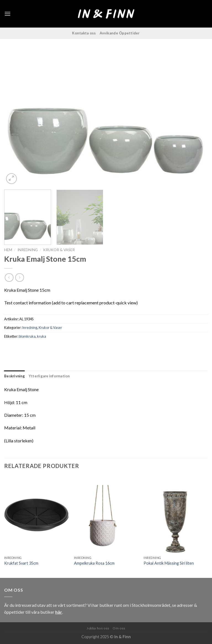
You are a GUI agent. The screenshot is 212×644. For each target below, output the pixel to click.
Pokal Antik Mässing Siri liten (169, 563)
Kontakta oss (84, 33)
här (59, 612)
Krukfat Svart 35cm (21, 563)
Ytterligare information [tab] (49, 376)
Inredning (28, 250)
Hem (8, 250)
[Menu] (7, 14)
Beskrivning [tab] (14, 376)
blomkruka (27, 336)
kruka (42, 336)
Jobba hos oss (98, 628)
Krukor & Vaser (59, 250)
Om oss (119, 628)
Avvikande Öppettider (120, 33)
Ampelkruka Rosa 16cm (94, 563)
